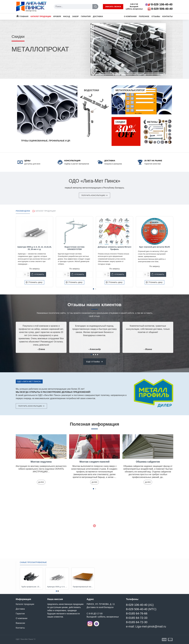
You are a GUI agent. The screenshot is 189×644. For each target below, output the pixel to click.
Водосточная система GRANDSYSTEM (74, 248)
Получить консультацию (93, 195)
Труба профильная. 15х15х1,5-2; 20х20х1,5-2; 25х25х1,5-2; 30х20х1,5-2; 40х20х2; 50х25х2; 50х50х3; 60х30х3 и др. (31, 587)
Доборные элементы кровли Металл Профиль (115, 248)
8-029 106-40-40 (137, 605)
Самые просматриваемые (33, 562)
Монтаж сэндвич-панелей (94, 462)
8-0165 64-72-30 (137, 622)
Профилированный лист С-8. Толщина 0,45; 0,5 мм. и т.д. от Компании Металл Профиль (83, 587)
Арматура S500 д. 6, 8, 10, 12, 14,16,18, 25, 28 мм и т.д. (34, 248)
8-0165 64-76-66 (137, 613)
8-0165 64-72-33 (137, 618)
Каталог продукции (46, 211)
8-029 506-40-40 (137, 609)
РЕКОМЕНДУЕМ (23, 211)
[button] (93, 289)
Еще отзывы (93, 362)
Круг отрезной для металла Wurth (154, 247)
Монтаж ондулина (41, 462)
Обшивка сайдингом (148, 462)
